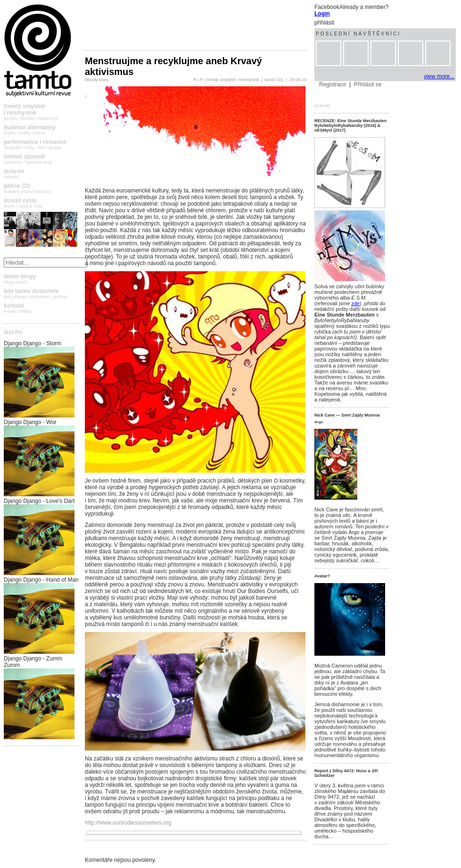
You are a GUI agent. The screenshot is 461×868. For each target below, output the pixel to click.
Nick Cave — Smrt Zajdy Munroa (347, 415)
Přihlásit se (368, 84)
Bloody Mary (97, 80)
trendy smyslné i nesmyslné (233, 80)
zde (355, 303)
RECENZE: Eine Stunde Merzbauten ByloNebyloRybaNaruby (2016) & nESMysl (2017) (350, 125)
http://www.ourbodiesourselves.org (128, 823)
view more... (439, 76)
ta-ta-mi (322, 106)
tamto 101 (274, 80)
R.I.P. (198, 80)
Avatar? (322, 576)
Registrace (333, 84)
